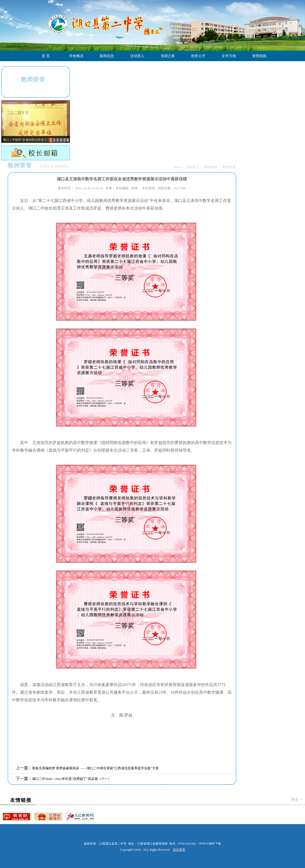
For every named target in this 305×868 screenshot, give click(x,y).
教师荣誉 (229, 167)
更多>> (297, 800)
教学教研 (211, 167)
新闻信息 (107, 56)
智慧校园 (259, 56)
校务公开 (198, 56)
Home (178, 167)
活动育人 (137, 56)
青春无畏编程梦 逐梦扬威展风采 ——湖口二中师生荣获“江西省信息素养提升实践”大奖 (95, 768)
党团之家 (168, 56)
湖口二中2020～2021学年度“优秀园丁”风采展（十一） (72, 779)
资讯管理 (179, 850)
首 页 (46, 56)
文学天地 (229, 56)
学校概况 (76, 56)
